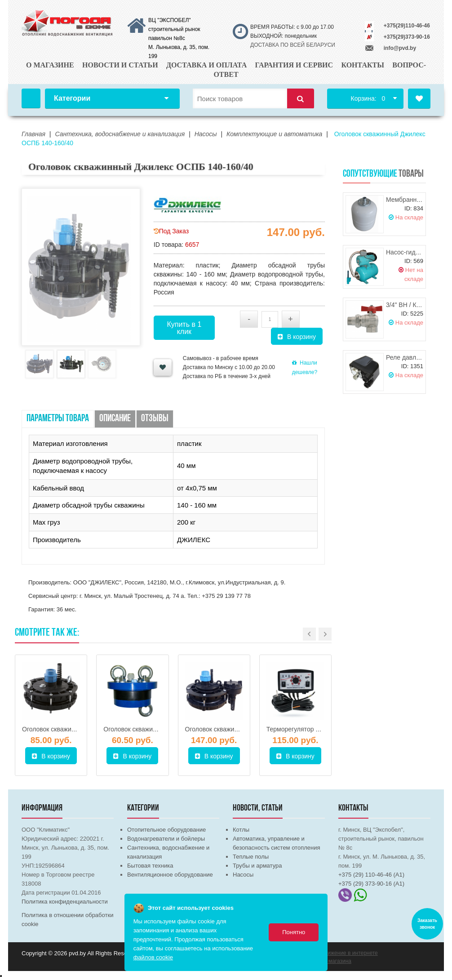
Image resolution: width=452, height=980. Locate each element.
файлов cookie (153, 957)
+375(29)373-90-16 (407, 37)
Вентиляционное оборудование (170, 875)
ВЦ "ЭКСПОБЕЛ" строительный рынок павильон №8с (174, 29)
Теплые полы (251, 857)
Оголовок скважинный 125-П (145, 729)
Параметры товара (58, 419)
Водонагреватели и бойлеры (166, 839)
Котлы (241, 830)
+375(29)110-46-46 (407, 26)
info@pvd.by (400, 48)
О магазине (50, 65)
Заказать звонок (427, 924)
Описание (115, 419)
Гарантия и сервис (294, 65)
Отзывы (155, 419)
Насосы (243, 875)
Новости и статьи (120, 65)
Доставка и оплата (206, 65)
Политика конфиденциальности (65, 902)
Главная (31, 98)
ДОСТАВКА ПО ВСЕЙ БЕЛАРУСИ (293, 45)
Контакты (363, 65)
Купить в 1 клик (184, 328)
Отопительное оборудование (166, 830)
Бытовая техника (150, 866)
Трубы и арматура (257, 866)
